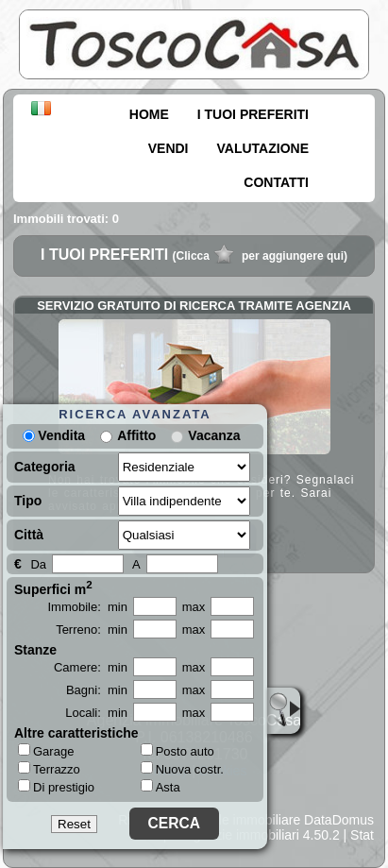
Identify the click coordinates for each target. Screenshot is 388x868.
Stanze (35, 650)
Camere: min (91, 667)
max (194, 607)
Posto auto (177, 751)
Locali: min (96, 713)
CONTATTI (276, 182)
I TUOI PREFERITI (253, 114)
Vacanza (214, 435)
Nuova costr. (182, 769)
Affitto (136, 435)
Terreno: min (92, 630)
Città (29, 535)
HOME (149, 114)
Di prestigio (56, 787)
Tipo (28, 501)
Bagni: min (97, 690)
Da (38, 564)
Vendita (54, 435)
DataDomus (339, 820)
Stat (362, 835)
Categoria (45, 467)
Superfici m (53, 587)
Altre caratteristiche (76, 733)
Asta (160, 787)
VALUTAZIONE (263, 148)
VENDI (169, 148)
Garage (46, 751)
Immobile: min (87, 607)
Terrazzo (49, 769)
